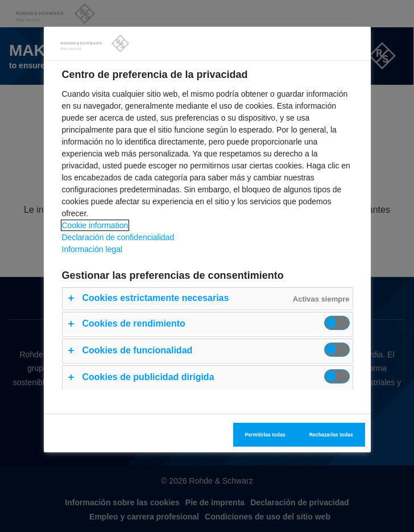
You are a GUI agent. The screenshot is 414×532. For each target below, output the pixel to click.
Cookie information (95, 225)
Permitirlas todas (265, 435)
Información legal (92, 249)
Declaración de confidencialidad (118, 237)
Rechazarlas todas (331, 435)
